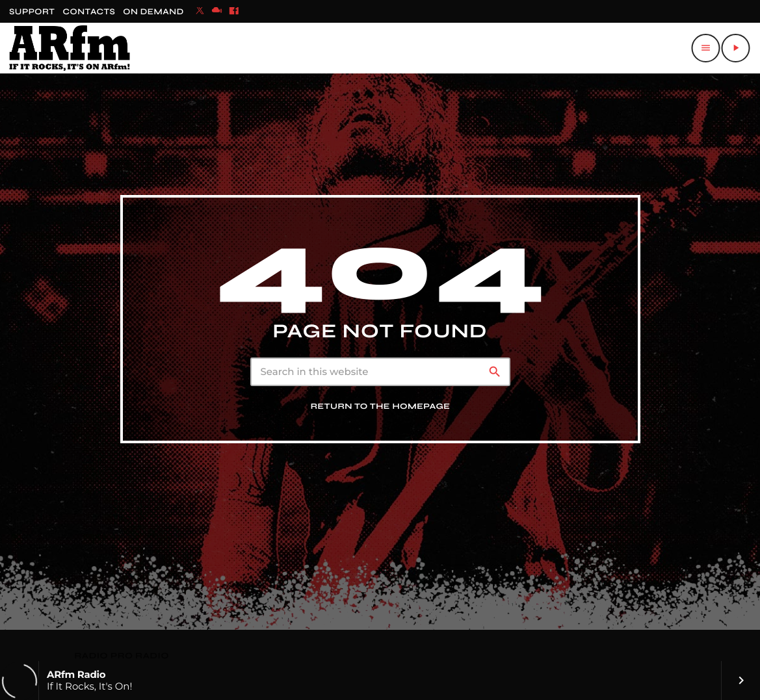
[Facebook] (234, 12)
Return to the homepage (381, 407)
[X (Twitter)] (200, 12)
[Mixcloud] (217, 12)
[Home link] (70, 48)
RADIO (93, 656)
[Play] (735, 48)
